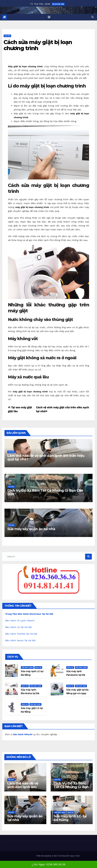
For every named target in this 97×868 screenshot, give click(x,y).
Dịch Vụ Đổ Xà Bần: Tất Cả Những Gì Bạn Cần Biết (45, 492)
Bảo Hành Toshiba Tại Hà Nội (21, 634)
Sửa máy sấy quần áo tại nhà (31, 529)
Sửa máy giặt (81, 686)
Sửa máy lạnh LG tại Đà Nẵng (70, 818)
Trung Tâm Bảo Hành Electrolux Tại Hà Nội (29, 614)
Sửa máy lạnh (27, 667)
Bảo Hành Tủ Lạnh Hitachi (20, 621)
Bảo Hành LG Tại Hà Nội (18, 627)
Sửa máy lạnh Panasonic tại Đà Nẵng (76, 675)
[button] (93, 17)
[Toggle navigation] (49, 17)
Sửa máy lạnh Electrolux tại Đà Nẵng (30, 693)
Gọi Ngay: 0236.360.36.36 (48, 865)
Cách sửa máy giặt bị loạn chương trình (38, 45)
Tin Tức (7, 36)
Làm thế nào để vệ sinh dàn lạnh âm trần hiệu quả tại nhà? (46, 457)
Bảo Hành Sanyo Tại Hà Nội (20, 640)
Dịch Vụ (38, 667)
